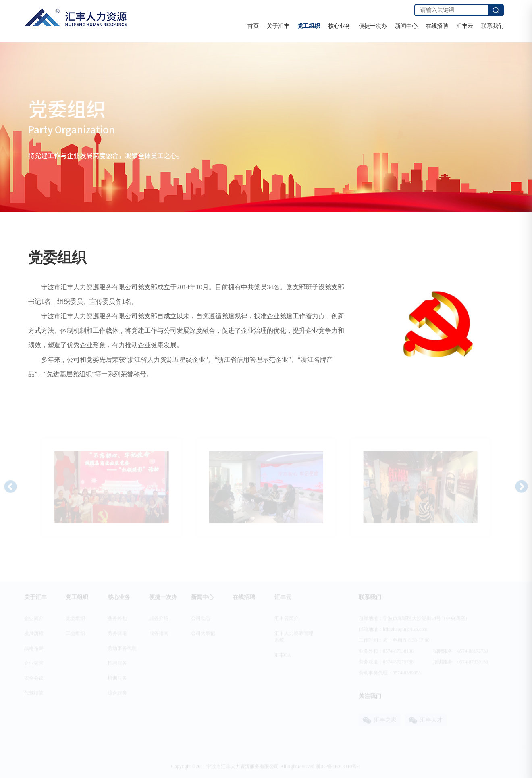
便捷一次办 (373, 26)
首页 (253, 26)
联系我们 (493, 26)
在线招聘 (437, 26)
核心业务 (339, 26)
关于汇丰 (278, 26)
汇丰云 (465, 26)
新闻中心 (406, 26)
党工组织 (309, 26)
